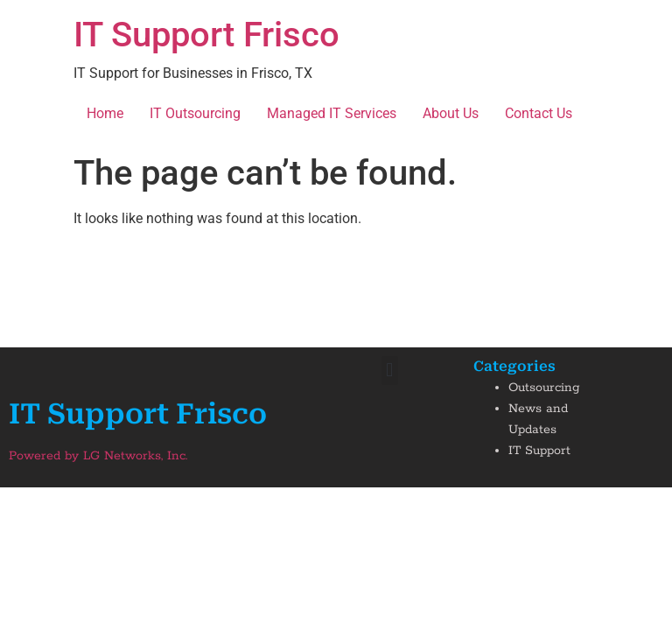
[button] (390, 371)
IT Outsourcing (195, 113)
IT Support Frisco (206, 35)
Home (105, 113)
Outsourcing (544, 388)
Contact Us (539, 113)
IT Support (539, 451)
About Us (451, 113)
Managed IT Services (332, 113)
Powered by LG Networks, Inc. (98, 456)
